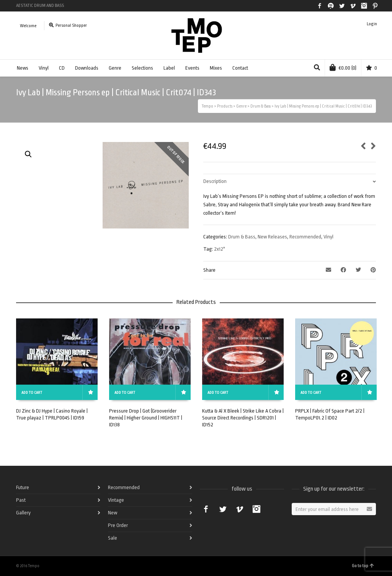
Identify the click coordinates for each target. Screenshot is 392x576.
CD (62, 68)
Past (21, 500)
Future (23, 487)
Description (215, 181)
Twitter (342, 6)
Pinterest (375, 6)
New (113, 513)
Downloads (87, 68)
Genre (115, 68)
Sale (113, 538)
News (23, 68)
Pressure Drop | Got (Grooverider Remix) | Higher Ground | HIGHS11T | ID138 (146, 418)
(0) (343, 67)
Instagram (364, 6)
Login (372, 24)
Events (192, 68)
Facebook (320, 6)
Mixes (216, 68)
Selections (142, 68)
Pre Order (118, 525)
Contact (240, 68)
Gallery (23, 513)
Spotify (331, 6)
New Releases (272, 237)
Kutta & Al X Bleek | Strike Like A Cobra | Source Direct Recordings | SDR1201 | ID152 (243, 418)
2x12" (220, 249)
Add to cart (32, 393)
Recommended (305, 237)
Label (169, 68)
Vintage (116, 500)
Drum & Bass (242, 237)
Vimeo (353, 6)
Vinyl (44, 68)
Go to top (363, 566)
